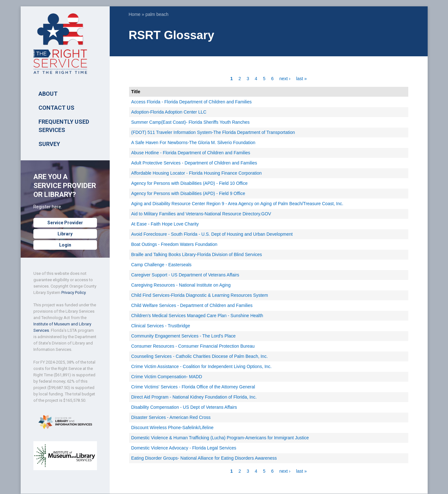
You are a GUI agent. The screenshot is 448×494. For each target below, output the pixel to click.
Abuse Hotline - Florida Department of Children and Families (191, 153)
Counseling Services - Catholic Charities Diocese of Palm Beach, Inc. (200, 356)
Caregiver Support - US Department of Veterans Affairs (185, 275)
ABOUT (48, 94)
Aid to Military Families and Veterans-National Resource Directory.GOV (201, 214)
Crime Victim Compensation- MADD (167, 377)
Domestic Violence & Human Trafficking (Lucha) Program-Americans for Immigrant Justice (220, 438)
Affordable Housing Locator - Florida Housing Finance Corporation (197, 173)
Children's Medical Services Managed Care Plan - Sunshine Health (197, 316)
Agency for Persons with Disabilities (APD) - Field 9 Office (188, 193)
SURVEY (49, 144)
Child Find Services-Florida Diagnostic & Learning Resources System (200, 295)
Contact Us (56, 108)
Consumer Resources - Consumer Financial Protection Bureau (193, 346)
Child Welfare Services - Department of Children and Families (192, 305)
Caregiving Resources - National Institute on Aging (181, 285)
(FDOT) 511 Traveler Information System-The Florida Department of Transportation (213, 132)
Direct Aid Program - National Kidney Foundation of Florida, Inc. (194, 397)
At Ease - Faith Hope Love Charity (165, 224)
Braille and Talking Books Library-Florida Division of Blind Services (197, 254)
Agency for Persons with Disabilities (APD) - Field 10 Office (190, 183)
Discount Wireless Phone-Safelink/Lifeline (172, 428)
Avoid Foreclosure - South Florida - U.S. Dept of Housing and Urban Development (212, 234)
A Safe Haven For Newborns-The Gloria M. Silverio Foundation (193, 143)
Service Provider (65, 223)
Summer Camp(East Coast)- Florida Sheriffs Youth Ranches (190, 122)
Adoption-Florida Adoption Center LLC (169, 112)
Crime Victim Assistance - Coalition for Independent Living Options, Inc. (202, 366)
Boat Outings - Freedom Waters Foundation (174, 244)
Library (65, 234)
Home (135, 14)
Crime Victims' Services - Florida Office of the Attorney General (193, 387)
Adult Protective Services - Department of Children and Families (194, 163)
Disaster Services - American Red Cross (171, 417)
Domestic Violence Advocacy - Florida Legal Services (184, 448)
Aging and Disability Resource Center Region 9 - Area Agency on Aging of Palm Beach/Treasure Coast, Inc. (237, 204)
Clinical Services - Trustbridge (161, 326)
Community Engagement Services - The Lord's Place (183, 336)
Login (65, 245)
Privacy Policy (73, 292)
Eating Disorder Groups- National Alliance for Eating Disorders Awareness (204, 458)
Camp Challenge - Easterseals (162, 265)
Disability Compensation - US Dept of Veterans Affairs (184, 407)
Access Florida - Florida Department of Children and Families (192, 102)
